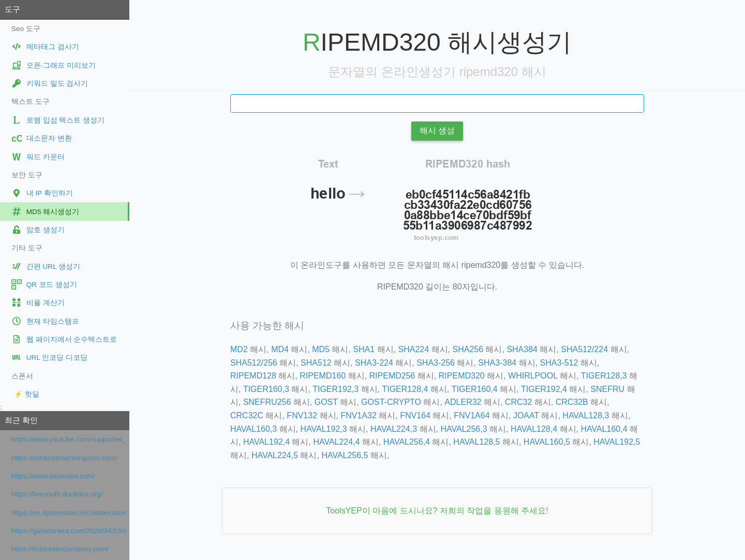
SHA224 (414, 349)
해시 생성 (437, 131)
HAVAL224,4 (336, 442)
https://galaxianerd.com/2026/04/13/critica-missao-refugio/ (69, 531)
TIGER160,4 (475, 389)
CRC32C (247, 415)
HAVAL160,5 (547, 442)
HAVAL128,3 (586, 415)
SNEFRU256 (267, 402)
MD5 (321, 349)
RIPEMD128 (253, 376)
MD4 (280, 349)
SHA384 (522, 349)
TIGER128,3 (604, 376)
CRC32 (518, 402)
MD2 (239, 349)
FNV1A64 (472, 415)
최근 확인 (21, 420)
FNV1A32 (358, 415)
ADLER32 (463, 402)
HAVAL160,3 (254, 429)
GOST (326, 402)
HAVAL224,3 (394, 429)
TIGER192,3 (336, 389)
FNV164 (415, 415)
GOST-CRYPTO (391, 402)
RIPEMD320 (462, 376)
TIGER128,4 (405, 389)
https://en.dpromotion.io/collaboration (69, 513)
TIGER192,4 (544, 389)
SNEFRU (607, 389)
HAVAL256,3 (464, 429)
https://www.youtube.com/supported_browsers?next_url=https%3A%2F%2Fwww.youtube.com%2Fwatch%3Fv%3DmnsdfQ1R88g (69, 439)
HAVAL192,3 (323, 429)
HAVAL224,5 (275, 455)
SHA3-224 (374, 363)
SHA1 (364, 349)
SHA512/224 (584, 349)
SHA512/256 (254, 363)
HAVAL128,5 (476, 442)
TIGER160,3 (266, 389)
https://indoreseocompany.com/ (60, 549)
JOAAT (526, 415)
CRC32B (572, 402)
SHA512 (316, 363)
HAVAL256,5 (345, 455)
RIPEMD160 (323, 376)
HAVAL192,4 (266, 442)
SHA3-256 (436, 363)
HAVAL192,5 (617, 442)
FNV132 (302, 415)
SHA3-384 (497, 363)
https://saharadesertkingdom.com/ (64, 458)
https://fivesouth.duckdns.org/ (57, 494)
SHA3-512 (559, 363)
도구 (12, 9)
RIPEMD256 (392, 376)
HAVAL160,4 (604, 429)
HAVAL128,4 (534, 429)
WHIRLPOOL (533, 376)
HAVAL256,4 (407, 442)
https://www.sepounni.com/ (53, 476)
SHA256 (468, 349)
